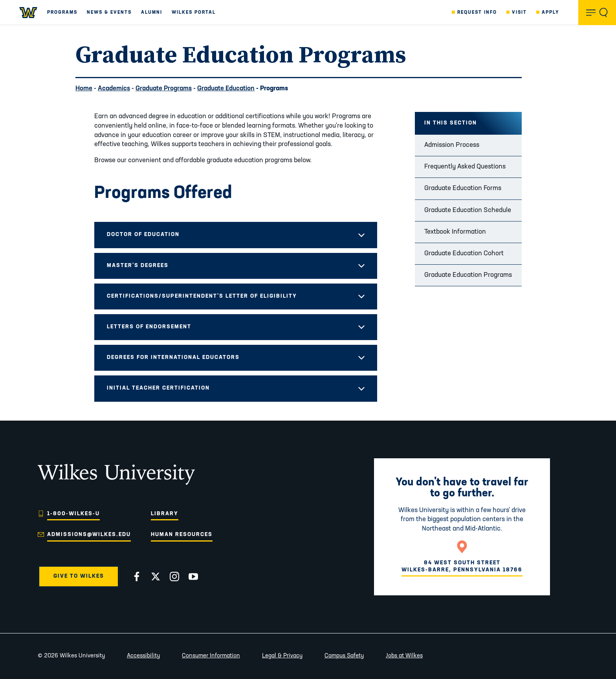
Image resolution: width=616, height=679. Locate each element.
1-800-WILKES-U (73, 514)
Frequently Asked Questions (465, 167)
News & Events (109, 13)
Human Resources (182, 535)
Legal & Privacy (282, 656)
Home (84, 89)
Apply (551, 13)
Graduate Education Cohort (464, 253)
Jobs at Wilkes (404, 656)
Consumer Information (211, 656)
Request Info (477, 13)
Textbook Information (455, 232)
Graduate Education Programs (468, 275)
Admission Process (452, 145)
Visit (519, 13)
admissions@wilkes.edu (89, 535)
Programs (62, 13)
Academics (114, 89)
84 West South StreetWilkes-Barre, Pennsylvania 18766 (462, 566)
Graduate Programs (164, 89)
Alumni (152, 13)
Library (165, 514)
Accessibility (143, 656)
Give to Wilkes (79, 576)
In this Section (451, 123)
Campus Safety (344, 656)
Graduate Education (226, 89)
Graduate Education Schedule (468, 210)
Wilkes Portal (194, 13)
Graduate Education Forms (463, 188)
